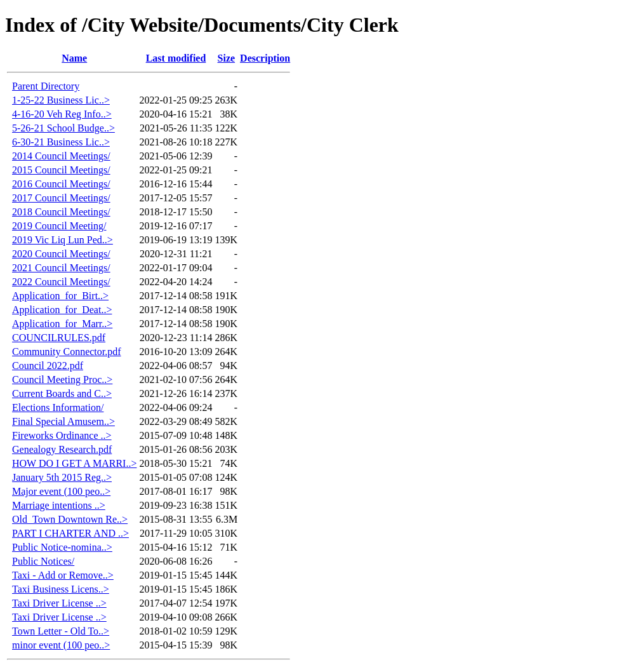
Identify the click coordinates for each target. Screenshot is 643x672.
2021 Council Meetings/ (61, 268)
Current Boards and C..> (62, 393)
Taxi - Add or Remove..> (63, 575)
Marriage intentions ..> (59, 505)
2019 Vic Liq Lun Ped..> (63, 240)
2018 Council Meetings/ (61, 212)
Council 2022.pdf (48, 366)
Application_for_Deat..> (62, 310)
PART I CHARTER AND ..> (70, 533)
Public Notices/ (43, 561)
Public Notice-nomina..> (62, 547)
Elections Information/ (58, 407)
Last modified (176, 58)
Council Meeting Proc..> (62, 380)
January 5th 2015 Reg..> (62, 477)
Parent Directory (46, 86)
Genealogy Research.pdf (62, 449)
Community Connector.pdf (67, 352)
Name (74, 58)
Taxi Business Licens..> (61, 589)
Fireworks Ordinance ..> (62, 435)
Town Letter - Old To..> (61, 631)
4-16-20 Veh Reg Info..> (62, 114)
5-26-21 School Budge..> (63, 128)
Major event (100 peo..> (61, 491)
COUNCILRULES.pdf (59, 338)
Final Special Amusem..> (63, 421)
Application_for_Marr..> (62, 324)
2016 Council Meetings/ (61, 184)
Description (265, 58)
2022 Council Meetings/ (61, 282)
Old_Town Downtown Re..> (70, 519)
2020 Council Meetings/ (61, 254)
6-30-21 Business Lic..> (61, 142)
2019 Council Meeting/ (59, 226)
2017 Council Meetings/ (61, 198)
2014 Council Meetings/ (61, 156)
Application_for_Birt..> (60, 296)
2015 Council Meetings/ (61, 170)
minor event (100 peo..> (61, 645)
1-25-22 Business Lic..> (61, 100)
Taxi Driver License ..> (59, 603)
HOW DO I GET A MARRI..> (74, 463)
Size (227, 58)
